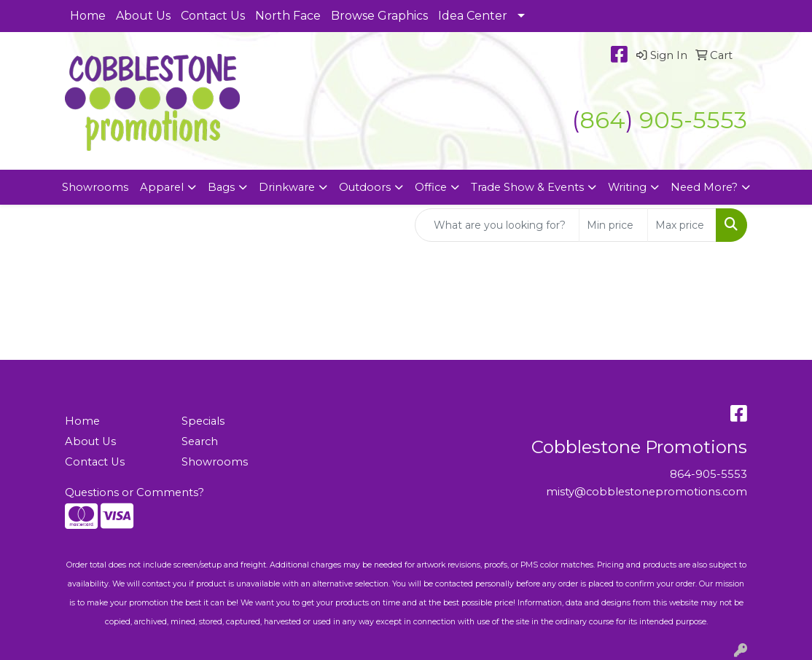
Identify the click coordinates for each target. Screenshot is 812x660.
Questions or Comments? (134, 492)
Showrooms (95, 187)
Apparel (162, 187)
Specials (203, 421)
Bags (221, 187)
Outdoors (365, 187)
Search (200, 441)
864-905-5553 (708, 474)
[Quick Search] (497, 225)
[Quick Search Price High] (682, 225)
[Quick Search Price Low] (613, 225)
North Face (288, 16)
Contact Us (213, 16)
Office (431, 187)
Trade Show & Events (527, 187)
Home (88, 16)
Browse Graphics (379, 16)
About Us (143, 16)
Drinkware (287, 187)
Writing (627, 187)
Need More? (704, 187)
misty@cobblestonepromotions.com (647, 492)
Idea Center (473, 16)
